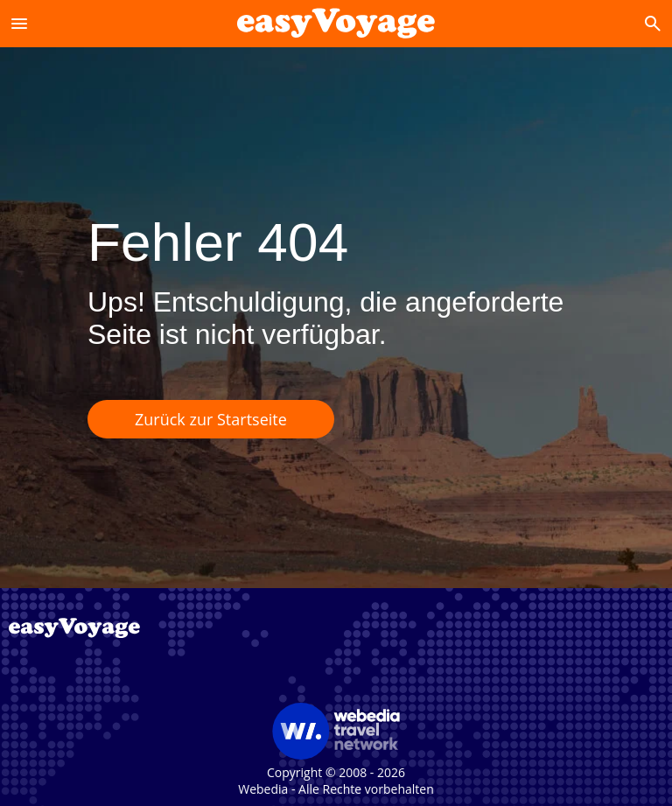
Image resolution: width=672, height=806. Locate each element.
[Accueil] (336, 23)
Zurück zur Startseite (211, 419)
